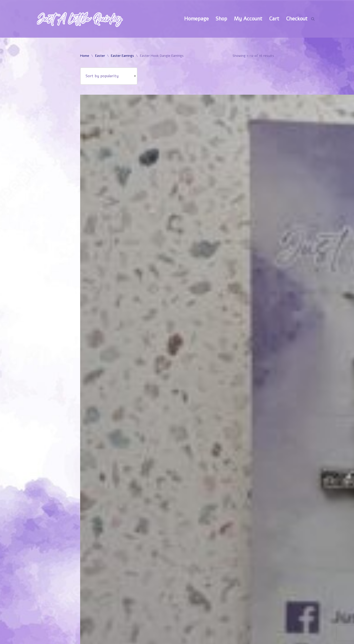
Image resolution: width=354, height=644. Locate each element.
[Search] (313, 19)
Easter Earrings (122, 56)
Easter (100, 56)
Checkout (297, 19)
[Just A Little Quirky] (80, 19)
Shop (221, 19)
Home (85, 56)
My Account (248, 19)
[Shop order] (109, 76)
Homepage (196, 19)
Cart (274, 19)
